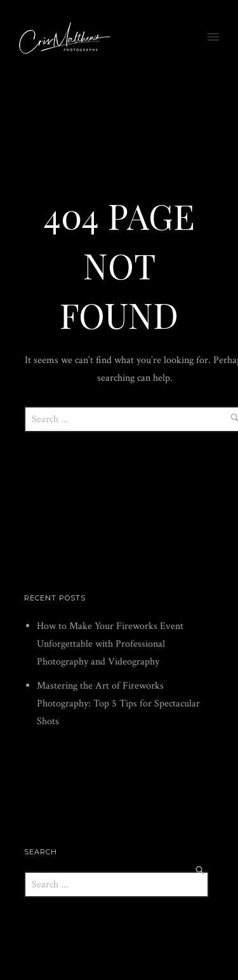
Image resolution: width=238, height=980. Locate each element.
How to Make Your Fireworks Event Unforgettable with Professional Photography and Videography (110, 644)
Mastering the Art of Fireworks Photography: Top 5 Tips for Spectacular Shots (118, 704)
